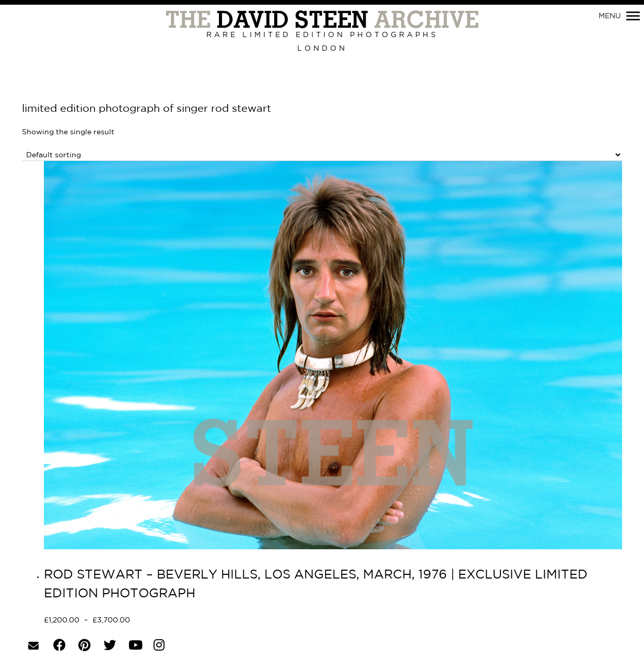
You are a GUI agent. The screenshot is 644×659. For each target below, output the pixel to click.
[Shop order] (322, 155)
